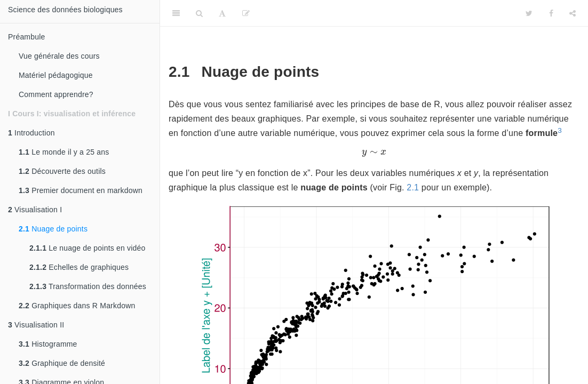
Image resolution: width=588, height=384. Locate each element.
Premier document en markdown (81, 190)
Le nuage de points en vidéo (88, 248)
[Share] (573, 13)
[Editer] (246, 13)
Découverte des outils (62, 171)
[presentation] (374, 153)
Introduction (31, 133)
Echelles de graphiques (79, 267)
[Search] (199, 13)
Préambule (27, 37)
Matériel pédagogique (56, 75)
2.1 (413, 187)
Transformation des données (88, 286)
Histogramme (48, 344)
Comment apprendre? (56, 94)
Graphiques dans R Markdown (77, 306)
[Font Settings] (222, 13)
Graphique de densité (62, 363)
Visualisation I (35, 210)
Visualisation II (36, 325)
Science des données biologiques (65, 10)
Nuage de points (53, 229)
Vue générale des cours (59, 56)
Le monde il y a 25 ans (64, 152)
